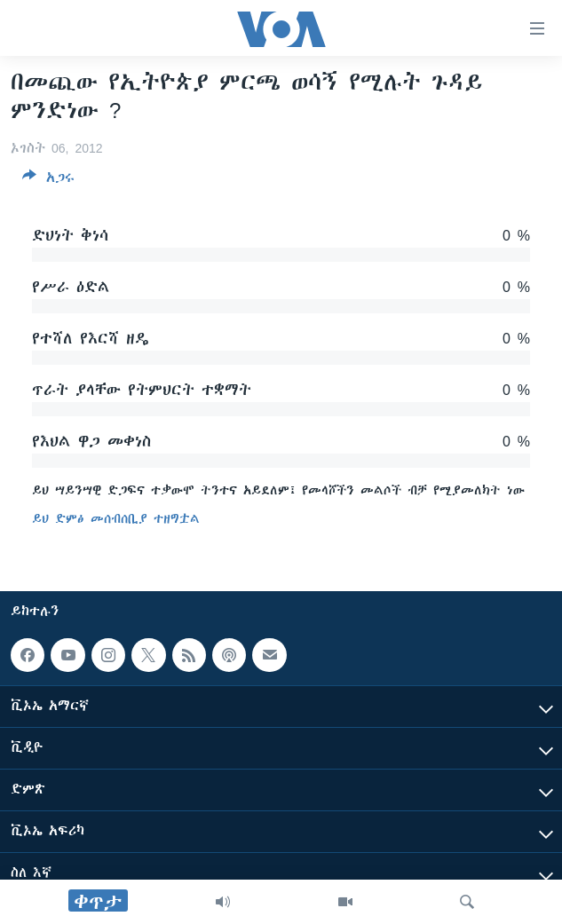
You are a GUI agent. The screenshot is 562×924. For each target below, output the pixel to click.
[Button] (48, 181)
